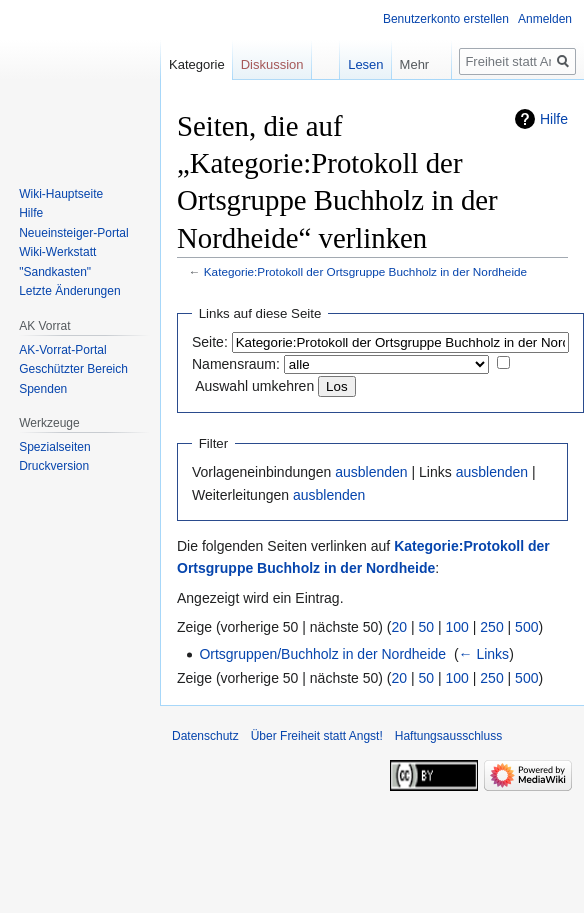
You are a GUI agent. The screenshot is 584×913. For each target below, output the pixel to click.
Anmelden (545, 19)
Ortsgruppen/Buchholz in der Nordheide (322, 654)
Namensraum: (236, 364)
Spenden (43, 389)
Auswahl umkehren (254, 386)
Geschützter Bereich (73, 369)
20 (400, 627)
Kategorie (197, 64)
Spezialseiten (54, 447)
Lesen (352, 64)
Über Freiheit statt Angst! (317, 736)
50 (427, 627)
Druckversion (54, 466)
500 (526, 627)
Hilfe (554, 119)
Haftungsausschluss (448, 736)
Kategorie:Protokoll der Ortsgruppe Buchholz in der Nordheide (365, 271)
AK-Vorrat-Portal (62, 350)
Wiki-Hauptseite (61, 194)
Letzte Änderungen (69, 291)
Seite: (210, 342)
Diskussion (272, 64)
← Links (484, 654)
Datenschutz (205, 736)
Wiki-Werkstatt (57, 252)
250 (491, 627)
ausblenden (371, 472)
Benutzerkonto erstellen (446, 19)
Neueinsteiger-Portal (73, 233)
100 (457, 627)
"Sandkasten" (55, 272)
